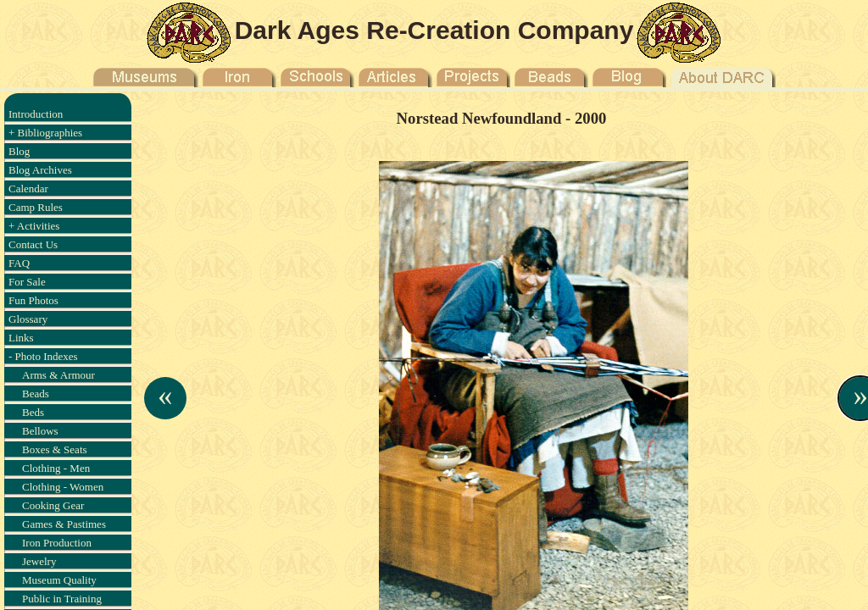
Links (21, 338)
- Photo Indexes (43, 356)
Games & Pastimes (64, 524)
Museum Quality (59, 580)
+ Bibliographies (45, 133)
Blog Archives (40, 170)
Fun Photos (33, 300)
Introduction (36, 114)
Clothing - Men (56, 468)
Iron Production (57, 543)
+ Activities (34, 226)
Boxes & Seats (55, 449)
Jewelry (39, 561)
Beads (36, 394)
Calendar (28, 189)
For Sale (27, 282)
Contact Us (33, 244)
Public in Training (62, 599)
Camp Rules (36, 207)
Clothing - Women (63, 487)
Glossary (28, 319)
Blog (19, 151)
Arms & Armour (58, 375)
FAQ (19, 263)
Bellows (40, 431)
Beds (33, 412)
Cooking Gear (53, 505)
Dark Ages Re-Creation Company (434, 30)
